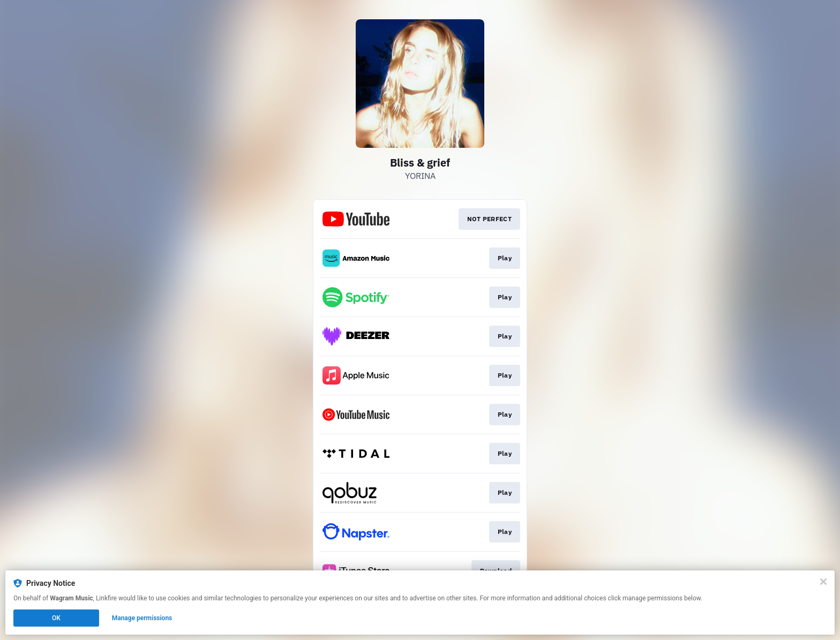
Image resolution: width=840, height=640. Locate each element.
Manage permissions (142, 618)
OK (56, 618)
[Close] (823, 582)
